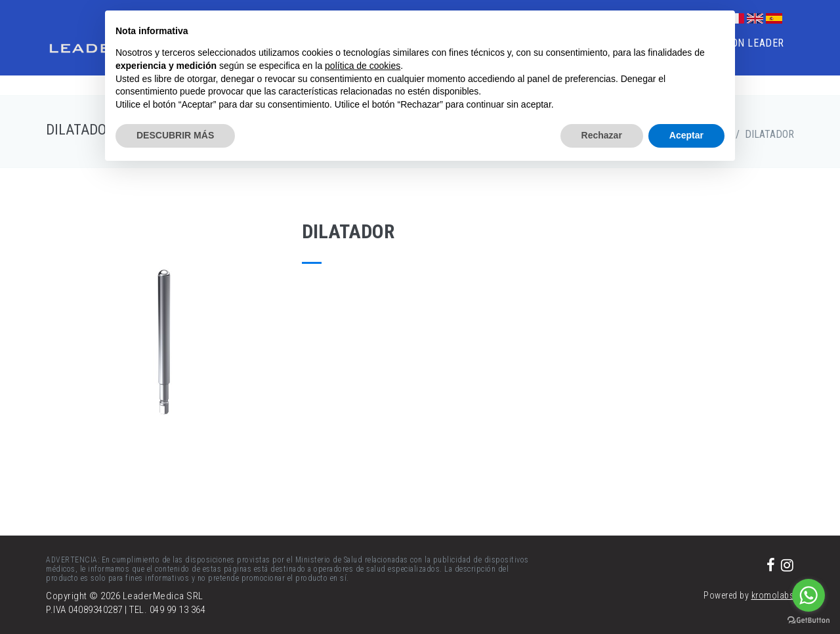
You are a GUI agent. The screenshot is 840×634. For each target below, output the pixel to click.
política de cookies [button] (363, 66)
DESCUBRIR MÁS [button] (175, 135)
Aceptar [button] (686, 135)
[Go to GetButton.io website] (808, 621)
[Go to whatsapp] (808, 595)
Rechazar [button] (602, 135)
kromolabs (773, 595)
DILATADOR (769, 134)
